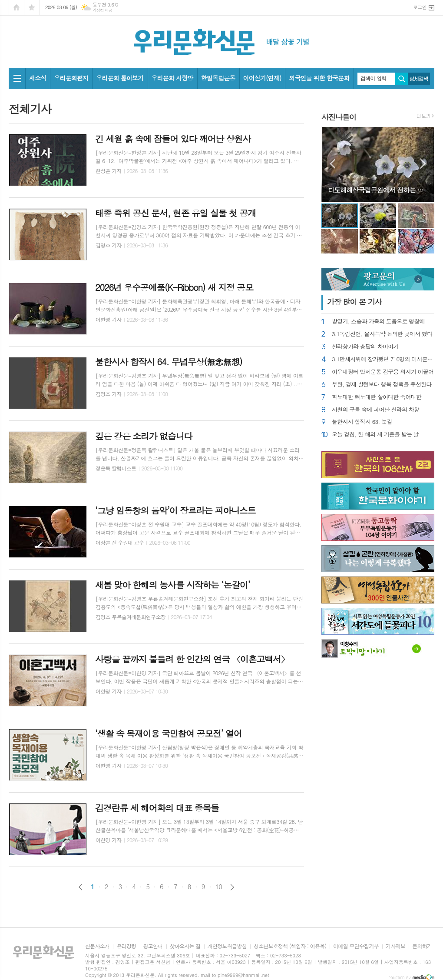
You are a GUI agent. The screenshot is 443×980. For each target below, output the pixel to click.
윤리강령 (126, 946)
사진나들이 (339, 117)
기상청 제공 (102, 10)
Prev (332, 164)
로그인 (420, 7)
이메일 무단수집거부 (356, 946)
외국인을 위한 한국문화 (319, 78)
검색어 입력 (374, 78)
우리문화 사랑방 (172, 78)
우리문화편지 (71, 78)
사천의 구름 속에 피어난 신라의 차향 (375, 410)
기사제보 (395, 946)
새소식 (38, 78)
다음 (232, 887)
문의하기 (422, 946)
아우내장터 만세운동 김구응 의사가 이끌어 (383, 372)
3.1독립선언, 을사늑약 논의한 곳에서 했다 (382, 334)
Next (423, 164)
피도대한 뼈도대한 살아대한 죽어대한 (377, 397)
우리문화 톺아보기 (120, 78)
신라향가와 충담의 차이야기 (365, 347)
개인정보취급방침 (227, 946)
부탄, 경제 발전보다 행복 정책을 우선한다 (382, 385)
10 (219, 887)
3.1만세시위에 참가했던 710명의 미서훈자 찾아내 (383, 359)
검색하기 (402, 79)
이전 (81, 887)
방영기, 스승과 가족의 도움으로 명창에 (378, 322)
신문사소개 (97, 946)
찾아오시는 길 (185, 946)
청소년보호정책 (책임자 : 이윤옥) (290, 946)
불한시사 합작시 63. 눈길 (362, 422)
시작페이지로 (17, 8)
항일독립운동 (218, 78)
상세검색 (419, 79)
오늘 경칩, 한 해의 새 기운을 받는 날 (375, 435)
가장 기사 (354, 302)
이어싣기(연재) (262, 78)
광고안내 (153, 946)
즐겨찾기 (32, 8)
